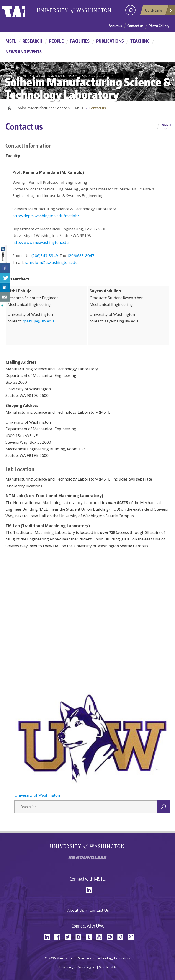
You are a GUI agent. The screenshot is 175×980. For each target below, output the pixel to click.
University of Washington (21, 10)
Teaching (140, 41)
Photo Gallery (159, 26)
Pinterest (111, 936)
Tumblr (90, 936)
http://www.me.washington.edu (41, 242)
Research (32, 41)
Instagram (80, 936)
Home (9, 108)
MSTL (11, 41)
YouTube (101, 936)
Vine (122, 936)
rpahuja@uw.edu (38, 321)
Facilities (80, 41)
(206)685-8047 (81, 256)
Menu (166, 125)
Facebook (59, 936)
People (56, 41)
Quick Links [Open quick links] (159, 11)
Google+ (132, 936)
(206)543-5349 (45, 256)
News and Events (24, 52)
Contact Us (99, 910)
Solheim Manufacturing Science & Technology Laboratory (46, 108)
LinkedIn (90, 889)
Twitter (69, 936)
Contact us (135, 26)
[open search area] (130, 10)
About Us (76, 910)
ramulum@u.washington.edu (51, 262)
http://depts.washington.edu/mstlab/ (46, 216)
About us (115, 26)
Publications (110, 41)
